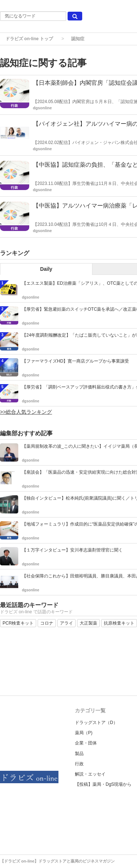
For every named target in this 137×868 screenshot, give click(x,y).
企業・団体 (86, 743)
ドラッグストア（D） (96, 723)
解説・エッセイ (90, 774)
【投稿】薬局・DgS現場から (103, 784)
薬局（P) (84, 733)
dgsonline (42, 108)
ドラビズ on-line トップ (29, 39)
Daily (46, 269)
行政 (79, 764)
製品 (79, 754)
